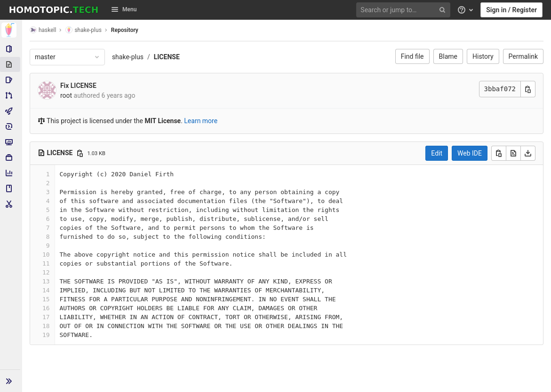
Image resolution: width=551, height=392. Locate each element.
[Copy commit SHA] (528, 89)
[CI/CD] (11, 111)
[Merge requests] (11, 95)
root (67, 95)
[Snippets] (11, 204)
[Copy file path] (80, 153)
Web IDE (470, 153)
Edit (437, 153)
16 (47, 308)
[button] (11, 381)
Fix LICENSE (79, 86)
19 (47, 335)
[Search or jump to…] (405, 10)
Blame (448, 56)
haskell (44, 30)
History (483, 56)
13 (47, 281)
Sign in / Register (511, 10)
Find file (412, 56)
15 (47, 299)
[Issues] (11, 80)
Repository (125, 30)
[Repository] (11, 64)
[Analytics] (11, 173)
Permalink (523, 56)
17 (47, 317)
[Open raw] (513, 153)
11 (47, 263)
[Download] (528, 153)
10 (47, 255)
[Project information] (11, 49)
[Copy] (499, 153)
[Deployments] (11, 126)
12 (47, 272)
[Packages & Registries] (11, 157)
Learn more (201, 121)
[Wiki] (11, 188)
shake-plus (128, 57)
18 (47, 326)
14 (47, 290)
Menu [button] (124, 9)
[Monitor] (11, 142)
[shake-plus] (11, 30)
